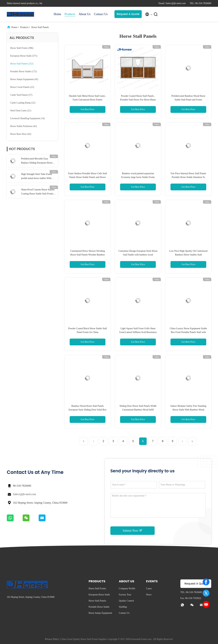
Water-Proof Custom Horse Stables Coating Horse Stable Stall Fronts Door (38, 192)
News (149, 595)
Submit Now (133, 530)
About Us (85, 14)
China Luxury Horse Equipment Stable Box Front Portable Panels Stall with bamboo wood (188, 332)
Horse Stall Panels (40, 27)
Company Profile (127, 589)
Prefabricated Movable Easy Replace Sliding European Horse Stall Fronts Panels (37, 161)
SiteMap (123, 607)
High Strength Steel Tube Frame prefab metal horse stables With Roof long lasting (37, 177)
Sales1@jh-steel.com (24, 494)
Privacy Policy (52, 639)
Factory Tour (125, 595)
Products (70, 14)
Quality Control (126, 601)
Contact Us (101, 14)
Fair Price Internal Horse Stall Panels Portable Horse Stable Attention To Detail (188, 177)
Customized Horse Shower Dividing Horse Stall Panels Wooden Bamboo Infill (87, 255)
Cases (149, 589)
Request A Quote (128, 14)
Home (57, 14)
